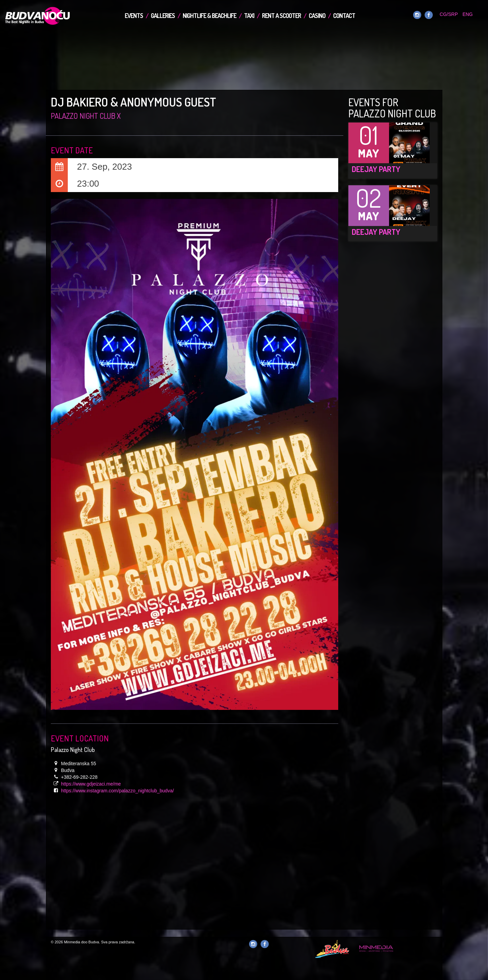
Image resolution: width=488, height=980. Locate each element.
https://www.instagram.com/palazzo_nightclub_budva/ (117, 791)
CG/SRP (449, 14)
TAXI (249, 16)
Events (134, 16)
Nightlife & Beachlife (209, 16)
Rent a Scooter (281, 16)
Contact (344, 16)
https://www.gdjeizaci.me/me (91, 784)
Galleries (163, 16)
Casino (317, 16)
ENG (468, 14)
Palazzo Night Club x (86, 116)
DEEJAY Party (376, 169)
